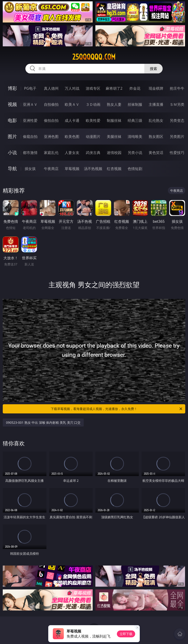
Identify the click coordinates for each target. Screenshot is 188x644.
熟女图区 (156, 137)
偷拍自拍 (51, 120)
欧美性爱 (93, 120)
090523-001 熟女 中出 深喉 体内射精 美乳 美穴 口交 (43, 422)
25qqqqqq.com (94, 57)
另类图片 (177, 137)
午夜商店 (51, 169)
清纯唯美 (135, 137)
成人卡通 (72, 120)
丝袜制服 (135, 104)
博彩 (12, 88)
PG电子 (30, 88)
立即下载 (126, 634)
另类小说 (135, 153)
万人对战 (72, 88)
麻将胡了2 (114, 88)
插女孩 (30, 169)
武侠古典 (93, 153)
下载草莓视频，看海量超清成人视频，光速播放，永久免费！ (117, 409)
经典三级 (135, 120)
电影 (12, 120)
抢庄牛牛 (177, 88)
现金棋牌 (156, 88)
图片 (12, 136)
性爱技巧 (177, 153)
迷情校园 (114, 153)
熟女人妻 (114, 104)
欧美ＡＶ (72, 104)
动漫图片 (93, 137)
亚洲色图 (51, 137)
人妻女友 (72, 153)
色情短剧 (135, 169)
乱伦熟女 (156, 120)
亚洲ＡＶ (30, 104)
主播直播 (156, 104)
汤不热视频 (93, 169)
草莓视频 (72, 169)
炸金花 (135, 88)
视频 (12, 104)
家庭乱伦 (51, 153)
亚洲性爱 (30, 120)
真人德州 (51, 88)
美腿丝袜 (114, 137)
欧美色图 (72, 137)
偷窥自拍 (30, 137)
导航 (12, 169)
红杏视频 (114, 169)
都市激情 (30, 153)
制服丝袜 (114, 120)
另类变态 (177, 120)
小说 (12, 152)
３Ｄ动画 (93, 104)
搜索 (153, 69)
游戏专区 (93, 88)
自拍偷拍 (51, 104)
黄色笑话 (156, 153)
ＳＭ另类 (177, 104)
